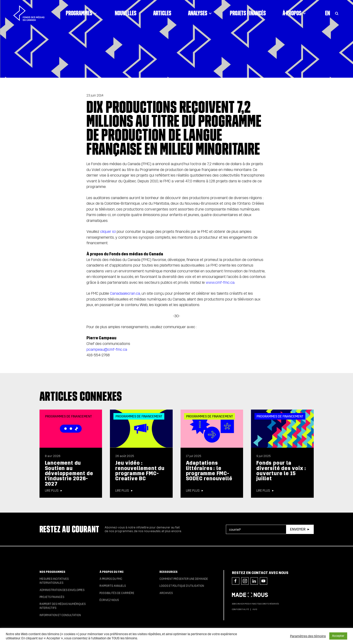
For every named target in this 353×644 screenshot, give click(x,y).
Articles (162, 13)
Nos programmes (52, 572)
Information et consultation (60, 615)
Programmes (82, 13)
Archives (166, 593)
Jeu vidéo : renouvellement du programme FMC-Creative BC (140, 471)
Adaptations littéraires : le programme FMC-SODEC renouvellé (209, 471)
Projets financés (248, 13)
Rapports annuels (113, 586)
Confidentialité (240, 609)
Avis (255, 609)
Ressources (168, 572)
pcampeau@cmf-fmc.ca (107, 349)
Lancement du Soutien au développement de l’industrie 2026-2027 (69, 473)
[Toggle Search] (337, 13)
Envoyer (298, 529)
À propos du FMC (112, 572)
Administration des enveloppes (62, 590)
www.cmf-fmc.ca (220, 282)
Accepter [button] (338, 636)
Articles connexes (81, 396)
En (328, 13)
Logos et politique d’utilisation (182, 586)
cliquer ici (108, 232)
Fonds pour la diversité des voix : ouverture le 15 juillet (281, 471)
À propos (295, 13)
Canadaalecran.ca (125, 293)
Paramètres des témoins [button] (308, 636)
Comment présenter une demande (184, 579)
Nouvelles (126, 13)
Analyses (201, 13)
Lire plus (52, 491)
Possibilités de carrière (117, 593)
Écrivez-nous (109, 600)
